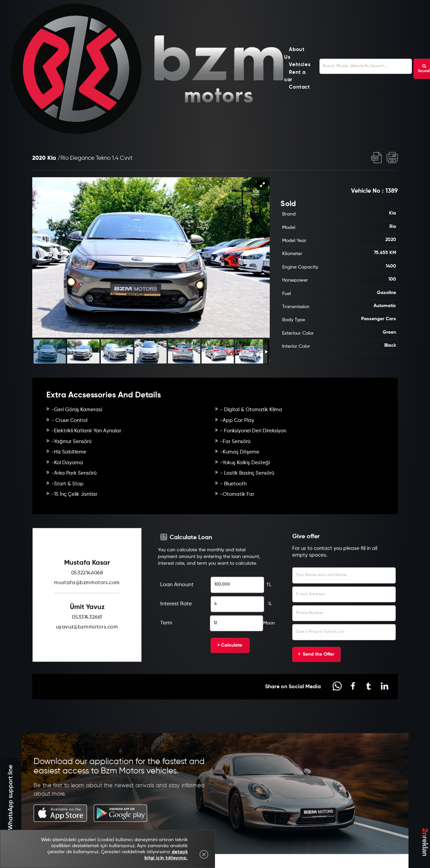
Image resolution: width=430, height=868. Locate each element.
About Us (294, 54)
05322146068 (87, 599)
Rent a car (295, 76)
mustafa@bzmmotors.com (87, 608)
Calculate (230, 671)
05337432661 (87, 643)
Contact (299, 87)
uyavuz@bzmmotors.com (87, 653)
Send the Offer (316, 680)
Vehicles (300, 65)
